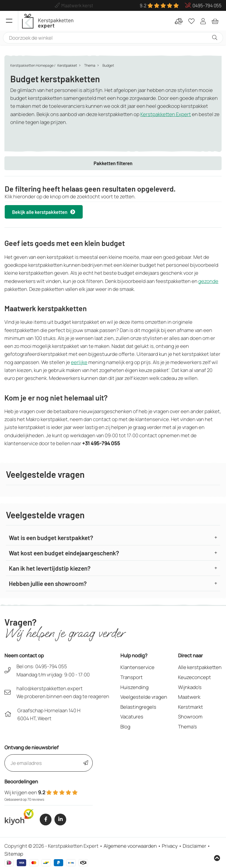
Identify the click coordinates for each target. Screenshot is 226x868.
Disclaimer (195, 846)
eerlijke (79, 362)
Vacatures (132, 717)
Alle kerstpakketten (200, 667)
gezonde (208, 281)
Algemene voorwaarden (130, 846)
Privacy (170, 846)
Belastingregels (138, 707)
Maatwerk (189, 697)
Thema (90, 65)
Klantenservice (137, 667)
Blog (125, 727)
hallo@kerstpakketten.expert (50, 688)
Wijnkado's (190, 687)
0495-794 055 (51, 666)
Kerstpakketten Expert (166, 114)
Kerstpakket (67, 65)
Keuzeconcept (195, 677)
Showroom (190, 717)
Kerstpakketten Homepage (32, 65)
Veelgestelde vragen (144, 697)
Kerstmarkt (191, 707)
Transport (132, 677)
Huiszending (134, 687)
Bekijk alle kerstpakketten (44, 212)
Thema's (187, 727)
